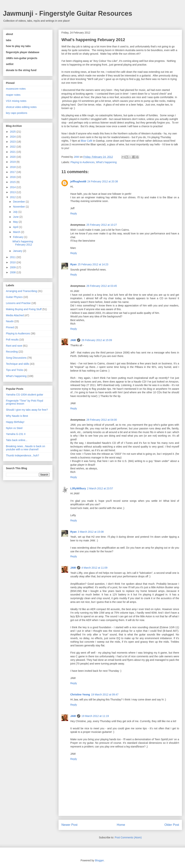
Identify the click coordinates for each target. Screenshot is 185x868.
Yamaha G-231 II (16, 434)
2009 (13, 267)
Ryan (73, 264)
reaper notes (13, 95)
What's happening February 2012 (23, 243)
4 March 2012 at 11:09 (94, 568)
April (16, 227)
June (16, 217)
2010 (13, 262)
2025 (13, 132)
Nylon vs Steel (14, 428)
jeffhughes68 (78, 181)
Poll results (12, 340)
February (18, 237)
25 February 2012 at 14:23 (93, 264)
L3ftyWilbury (78, 488)
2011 (13, 257)
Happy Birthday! (15, 422)
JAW (73, 340)
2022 (13, 147)
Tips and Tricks (15, 370)
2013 (13, 192)
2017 (13, 172)
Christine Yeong (80, 695)
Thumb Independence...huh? (22, 455)
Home (121, 825)
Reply (74, 213)
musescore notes (16, 89)
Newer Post (69, 825)
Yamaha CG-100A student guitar (25, 395)
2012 (13, 197)
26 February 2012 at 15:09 (97, 340)
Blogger (99, 860)
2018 (13, 167)
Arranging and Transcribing (21, 291)
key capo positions (17, 113)
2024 (13, 137)
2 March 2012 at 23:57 (100, 488)
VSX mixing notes (16, 101)
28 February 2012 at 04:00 (102, 420)
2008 (13, 272)
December (19, 202)
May (16, 222)
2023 (13, 142)
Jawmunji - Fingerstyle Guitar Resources (68, 13)
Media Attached (15, 315)
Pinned (10, 327)
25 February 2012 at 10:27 (102, 225)
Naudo (10, 321)
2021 (13, 152)
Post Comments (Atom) (128, 837)
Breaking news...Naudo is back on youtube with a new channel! (26, 448)
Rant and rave (14, 346)
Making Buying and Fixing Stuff (24, 309)
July (16, 212)
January (18, 251)
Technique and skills (17, 364)
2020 (13, 157)
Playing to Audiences (83, 162)
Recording (12, 352)
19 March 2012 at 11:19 (95, 716)
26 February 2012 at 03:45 (102, 286)
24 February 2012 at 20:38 (103, 181)
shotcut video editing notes (21, 107)
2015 (13, 182)
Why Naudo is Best (17, 416)
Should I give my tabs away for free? (27, 410)
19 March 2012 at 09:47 (105, 695)
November (19, 207)
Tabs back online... (17, 440)
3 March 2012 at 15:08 (91, 532)
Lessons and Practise (18, 303)
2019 (13, 162)
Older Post (172, 825)
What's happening (106, 162)
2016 (13, 177)
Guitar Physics (14, 297)
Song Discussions (16, 358)
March (17, 232)
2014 (13, 187)
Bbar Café (86, 141)
